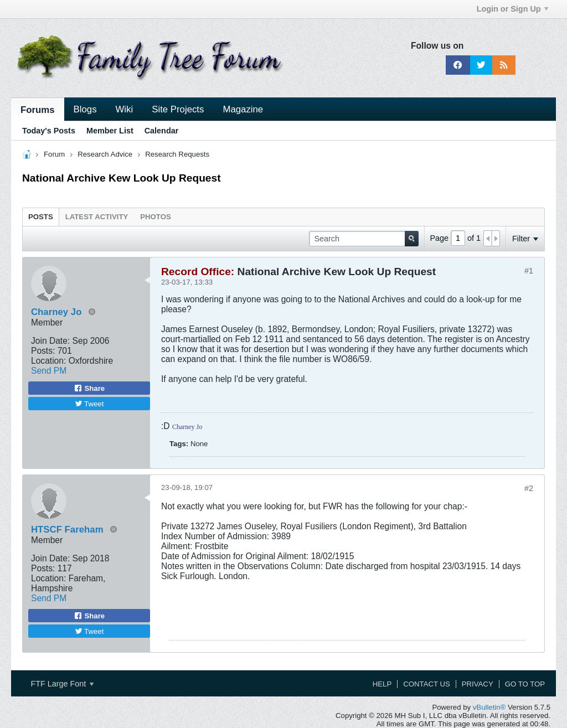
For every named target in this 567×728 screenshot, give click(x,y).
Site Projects (178, 109)
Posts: (43, 351)
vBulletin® (489, 707)
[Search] (364, 239)
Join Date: (50, 341)
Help (382, 684)
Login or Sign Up (512, 9)
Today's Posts (49, 131)
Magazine (243, 109)
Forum (54, 154)
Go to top (525, 684)
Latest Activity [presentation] (97, 217)
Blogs (85, 109)
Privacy (478, 684)
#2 (529, 488)
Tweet (89, 404)
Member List (110, 131)
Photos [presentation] (155, 217)
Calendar (162, 131)
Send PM (49, 371)
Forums (38, 110)
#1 (529, 271)
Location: (48, 361)
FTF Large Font (62, 684)
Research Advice (105, 154)
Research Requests (177, 154)
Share (89, 388)
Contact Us (427, 684)
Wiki (125, 109)
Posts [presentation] (41, 217)
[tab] (41, 216)
